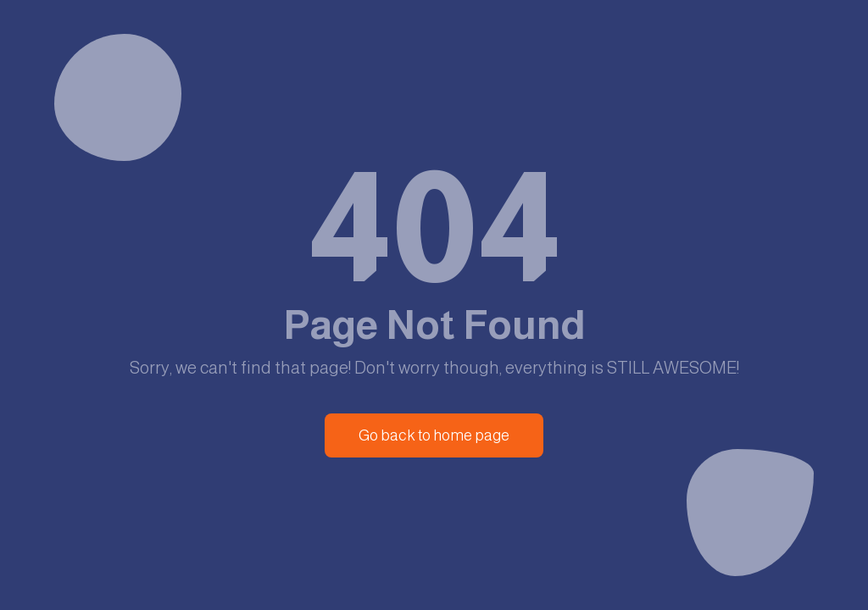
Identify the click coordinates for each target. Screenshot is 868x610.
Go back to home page (434, 435)
